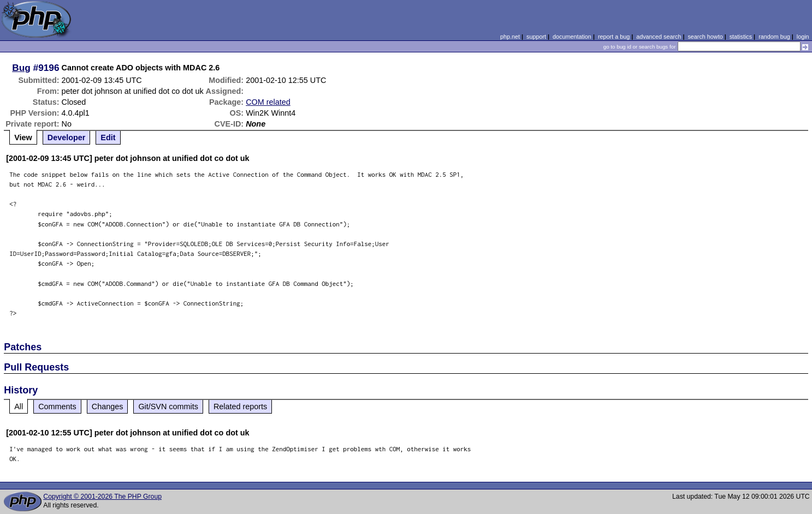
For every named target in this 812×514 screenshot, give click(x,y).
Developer (67, 138)
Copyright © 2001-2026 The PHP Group (102, 497)
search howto (705, 37)
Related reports (240, 407)
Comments (57, 407)
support (536, 37)
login (803, 37)
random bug (774, 37)
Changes (108, 407)
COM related (268, 102)
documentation (572, 37)
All (19, 407)
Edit (108, 138)
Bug (21, 68)
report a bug (614, 37)
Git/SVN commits (168, 407)
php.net (510, 37)
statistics (741, 37)
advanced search (659, 37)
